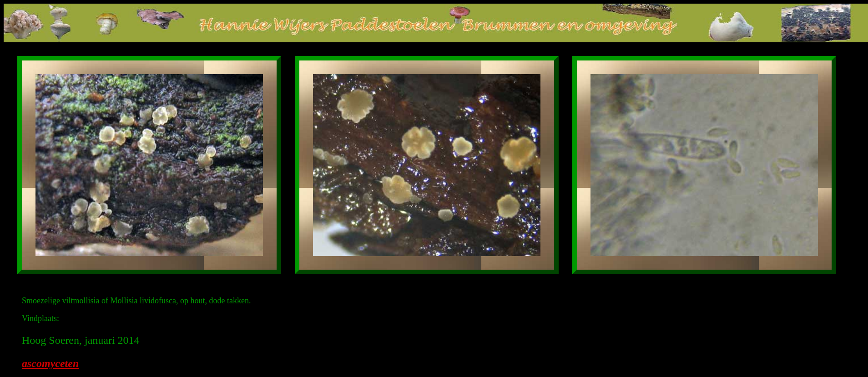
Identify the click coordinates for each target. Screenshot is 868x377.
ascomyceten (50, 363)
